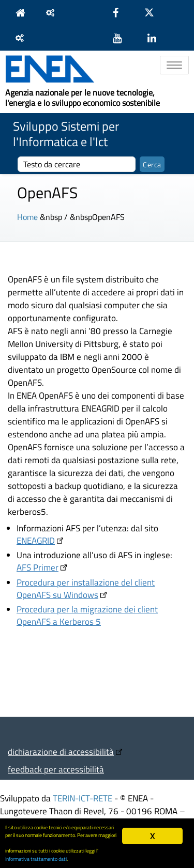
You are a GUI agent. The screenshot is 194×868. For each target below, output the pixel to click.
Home (27, 217)
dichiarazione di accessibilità (61, 752)
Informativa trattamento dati (36, 859)
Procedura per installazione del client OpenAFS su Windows (86, 588)
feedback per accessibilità (56, 769)
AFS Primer (38, 567)
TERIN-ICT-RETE (83, 798)
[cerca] (77, 164)
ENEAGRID (36, 540)
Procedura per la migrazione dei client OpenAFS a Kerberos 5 (87, 615)
